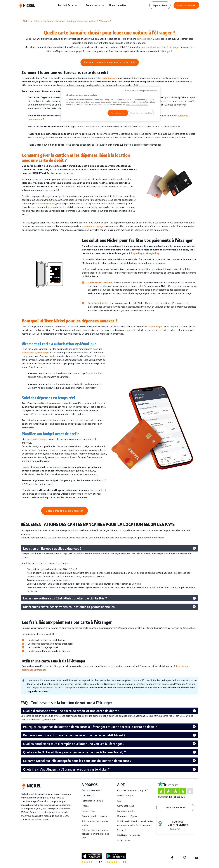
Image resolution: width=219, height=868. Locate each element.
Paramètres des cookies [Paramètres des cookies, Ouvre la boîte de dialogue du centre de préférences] (141, 113)
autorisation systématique (35, 352)
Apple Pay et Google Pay (145, 253)
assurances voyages (94, 226)
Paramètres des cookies (94, 816)
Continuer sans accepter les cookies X (142, 91)
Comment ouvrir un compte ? (133, 790)
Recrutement (89, 811)
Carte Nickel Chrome (100, 282)
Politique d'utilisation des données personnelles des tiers (95, 834)
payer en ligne (155, 326)
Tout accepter (118, 113)
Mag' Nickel (88, 795)
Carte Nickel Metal (98, 303)
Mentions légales (126, 811)
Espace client (160, 5)
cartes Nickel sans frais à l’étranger (161, 47)
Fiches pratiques (126, 795)
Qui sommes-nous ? (92, 790)
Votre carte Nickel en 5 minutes (64, 511)
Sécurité (122, 830)
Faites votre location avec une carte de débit (110, 62)
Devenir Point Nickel (175, 807)
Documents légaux (127, 816)
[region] (111, 104)
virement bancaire (46, 203)
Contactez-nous (126, 806)
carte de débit (144, 39)
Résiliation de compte (129, 835)
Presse (85, 806)
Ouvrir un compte (186, 5)
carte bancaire (109, 78)
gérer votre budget (37, 439)
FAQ (119, 801)
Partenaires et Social (92, 801)
